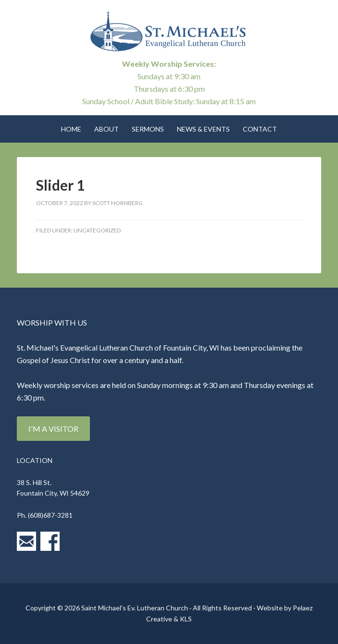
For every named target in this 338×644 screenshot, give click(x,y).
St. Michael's (169, 34)
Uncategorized (97, 230)
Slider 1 (60, 185)
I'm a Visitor (53, 429)
